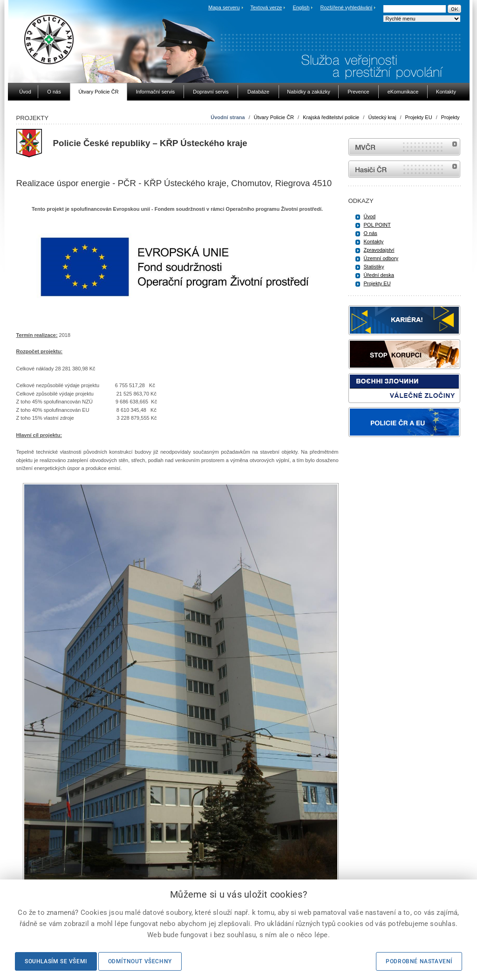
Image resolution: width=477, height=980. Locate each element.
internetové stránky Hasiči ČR (404, 169)
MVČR (404, 147)
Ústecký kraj (382, 117)
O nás (371, 233)
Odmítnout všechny (140, 961)
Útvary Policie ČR (274, 117)
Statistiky (374, 267)
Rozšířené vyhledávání (347, 7)
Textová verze (266, 7)
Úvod (370, 216)
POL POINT (377, 225)
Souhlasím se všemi (56, 961)
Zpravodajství (379, 250)
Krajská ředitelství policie (331, 117)
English (301, 7)
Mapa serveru (224, 7)
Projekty (450, 117)
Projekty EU (419, 117)
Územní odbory (381, 258)
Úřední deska (379, 275)
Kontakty (374, 242)
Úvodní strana (228, 117)
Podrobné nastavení (419, 961)
